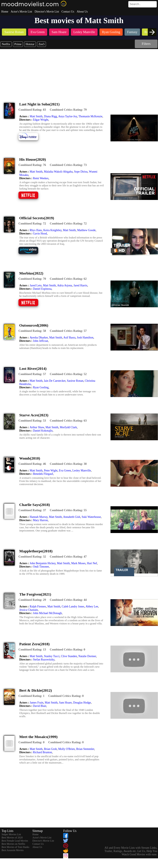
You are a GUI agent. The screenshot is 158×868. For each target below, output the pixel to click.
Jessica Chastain (28, 610)
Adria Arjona (65, 285)
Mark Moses (78, 563)
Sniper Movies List (11, 834)
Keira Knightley (52, 230)
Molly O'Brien (67, 749)
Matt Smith (36, 116)
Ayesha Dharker (39, 338)
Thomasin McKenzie (90, 116)
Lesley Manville (82, 470)
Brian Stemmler (85, 749)
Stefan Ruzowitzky (44, 660)
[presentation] (152, 32)
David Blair (40, 706)
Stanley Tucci (52, 656)
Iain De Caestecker (55, 381)
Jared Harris (80, 285)
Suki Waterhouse (91, 517)
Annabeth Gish (72, 517)
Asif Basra (69, 338)
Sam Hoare (65, 703)
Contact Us (68, 12)
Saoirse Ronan (75, 381)
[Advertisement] (79, 73)
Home (5, 12)
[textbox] (135, 4)
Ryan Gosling (41, 387)
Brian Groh (50, 749)
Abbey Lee (92, 606)
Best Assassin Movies (13, 850)
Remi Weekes (41, 178)
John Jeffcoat (40, 341)
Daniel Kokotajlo (43, 431)
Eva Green (65, 470)
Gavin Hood (40, 234)
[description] (32, 110)
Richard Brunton (42, 752)
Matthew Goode (86, 230)
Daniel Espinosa (42, 289)
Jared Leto (36, 285)
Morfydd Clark (68, 427)
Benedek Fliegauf (43, 474)
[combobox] (135, 4)
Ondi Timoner (41, 567)
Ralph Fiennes (38, 606)
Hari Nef (92, 563)
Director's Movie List (47, 12)
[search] (143, 4)
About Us (82, 12)
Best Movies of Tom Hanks (15, 847)
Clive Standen (69, 656)
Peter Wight (51, 470)
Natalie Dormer (87, 656)
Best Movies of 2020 (12, 838)
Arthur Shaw (37, 427)
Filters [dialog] (146, 44)
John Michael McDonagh (47, 613)
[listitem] (14, 32)
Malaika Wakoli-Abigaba (58, 172)
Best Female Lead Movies (15, 841)
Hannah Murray (39, 517)
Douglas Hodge (82, 703)
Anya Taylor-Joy (68, 116)
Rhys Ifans (36, 230)
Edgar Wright (41, 120)
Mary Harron (40, 520)
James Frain (36, 703)
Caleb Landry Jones (73, 606)
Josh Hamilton (85, 338)
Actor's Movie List (21, 12)
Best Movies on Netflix (13, 844)
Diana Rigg (51, 116)
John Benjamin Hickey (43, 563)
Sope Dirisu (81, 172)
